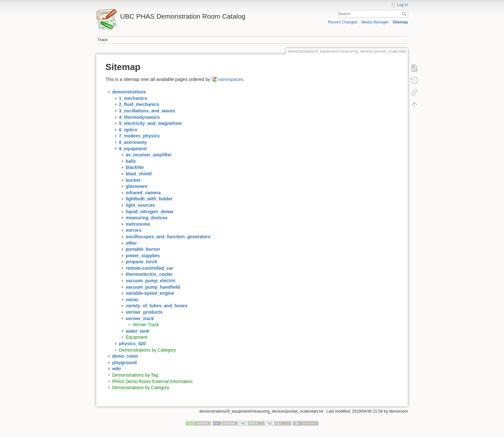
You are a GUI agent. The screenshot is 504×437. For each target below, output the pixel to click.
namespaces (231, 79)
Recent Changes (342, 22)
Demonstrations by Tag (135, 375)
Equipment (136, 337)
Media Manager (375, 22)
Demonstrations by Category (147, 350)
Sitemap (400, 22)
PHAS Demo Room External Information (152, 381)
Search (405, 14)
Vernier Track (146, 325)
